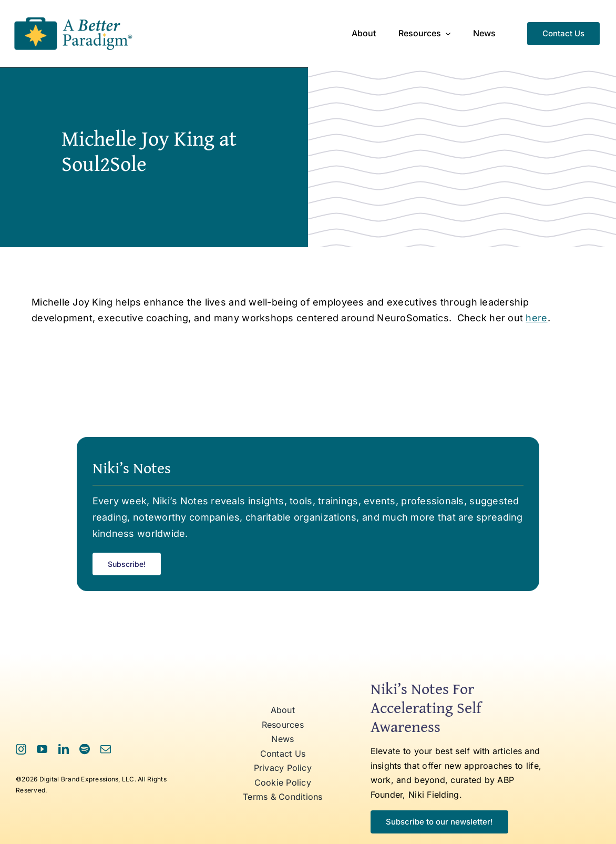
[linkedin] (64, 749)
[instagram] (21, 749)
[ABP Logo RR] (73, 18)
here (536, 318)
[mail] (106, 749)
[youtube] (42, 749)
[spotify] (85, 749)
